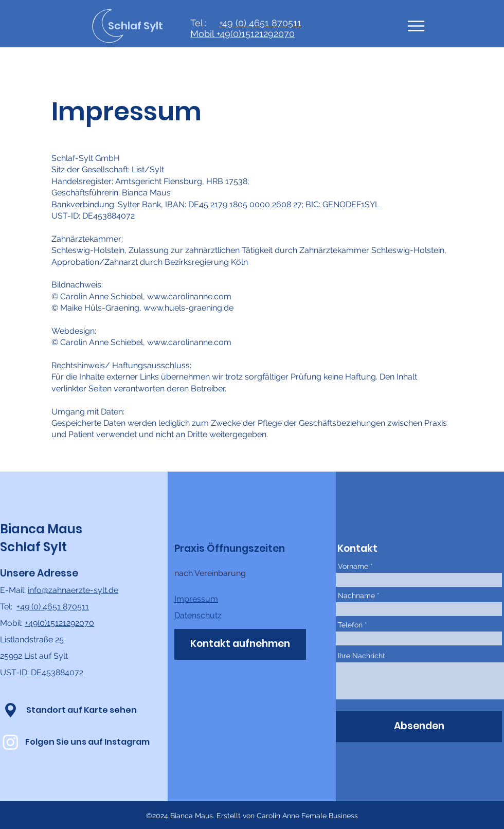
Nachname (356, 596)
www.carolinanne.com (189, 296)
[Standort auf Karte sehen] (82, 710)
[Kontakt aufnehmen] (240, 644)
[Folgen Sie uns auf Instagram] (87, 742)
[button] (416, 26)
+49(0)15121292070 (256, 34)
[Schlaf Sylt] (146, 26)
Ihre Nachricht (362, 656)
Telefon (350, 625)
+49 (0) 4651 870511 (260, 23)
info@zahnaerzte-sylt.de (73, 590)
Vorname (353, 566)
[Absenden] (419, 727)
